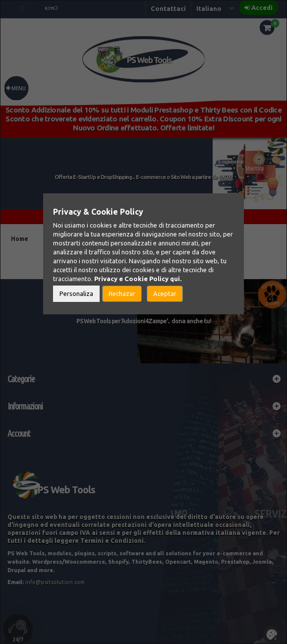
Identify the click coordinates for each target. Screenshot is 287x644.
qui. (176, 279)
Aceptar (165, 293)
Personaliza (76, 293)
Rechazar (122, 293)
